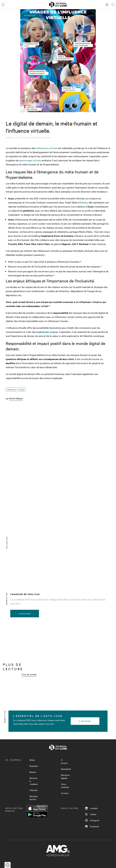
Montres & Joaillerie (34, 781)
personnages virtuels (30, 160)
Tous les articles (29, 674)
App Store (37, 808)
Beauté (33, 772)
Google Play (37, 815)
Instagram (92, 820)
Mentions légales (65, 776)
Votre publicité (65, 786)
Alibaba (84, 202)
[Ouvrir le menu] (3, 5)
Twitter (91, 814)
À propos (64, 761)
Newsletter (66, 769)
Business (34, 766)
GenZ (22, 389)
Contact (65, 793)
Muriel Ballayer (42, 137)
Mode (32, 760)
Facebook (92, 826)
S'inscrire (25, 614)
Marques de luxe (34, 798)
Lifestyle (33, 790)
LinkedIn (92, 808)
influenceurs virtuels (47, 148)
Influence (11, 389)
